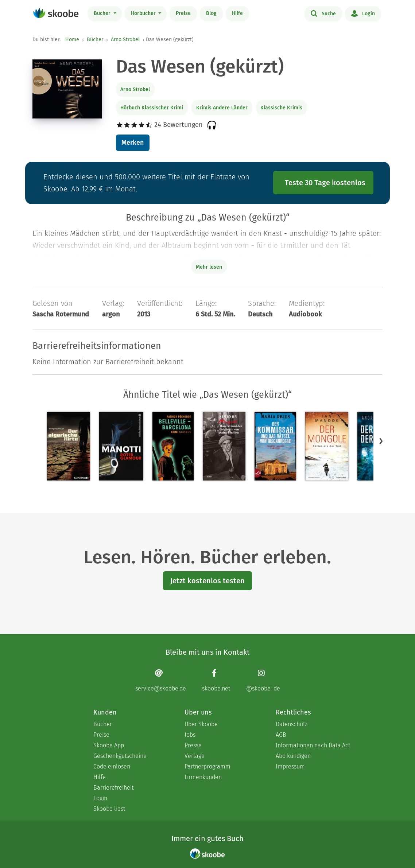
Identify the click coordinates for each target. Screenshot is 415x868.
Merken (133, 143)
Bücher (103, 13)
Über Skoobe (201, 724)
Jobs (190, 735)
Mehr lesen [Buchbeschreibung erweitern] (209, 267)
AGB (281, 735)
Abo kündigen (293, 756)
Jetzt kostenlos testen (207, 581)
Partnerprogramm (207, 766)
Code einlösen (112, 766)
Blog (211, 13)
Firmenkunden (203, 777)
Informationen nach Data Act (313, 745)
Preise (183, 13)
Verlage (195, 756)
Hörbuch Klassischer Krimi (152, 108)
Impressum (290, 766)
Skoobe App (109, 745)
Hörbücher (144, 13)
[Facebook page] (216, 680)
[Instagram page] (263, 680)
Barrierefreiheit (113, 788)
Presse (193, 745)
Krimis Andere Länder (222, 108)
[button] (381, 441)
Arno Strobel (125, 40)
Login (363, 13)
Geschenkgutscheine (120, 756)
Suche (323, 13)
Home (72, 40)
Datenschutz (292, 724)
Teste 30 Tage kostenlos (325, 183)
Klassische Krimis (281, 108)
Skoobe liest (109, 809)
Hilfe (237, 13)
